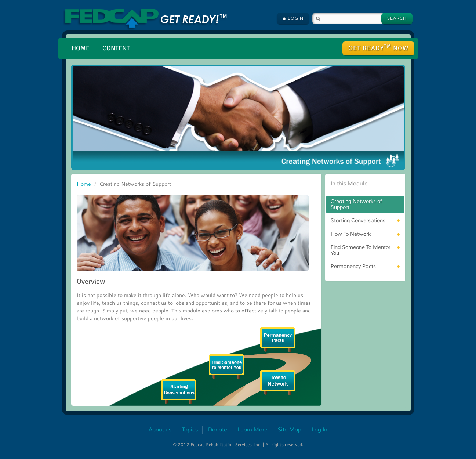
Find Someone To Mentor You (361, 250)
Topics (190, 430)
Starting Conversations (358, 221)
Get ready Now (378, 48)
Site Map (290, 430)
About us (160, 430)
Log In (319, 430)
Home (81, 48)
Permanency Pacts (353, 266)
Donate (218, 430)
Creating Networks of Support (356, 204)
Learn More (252, 430)
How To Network (351, 234)
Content (116, 48)
